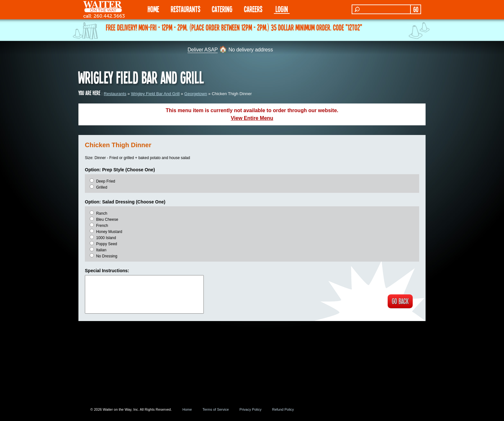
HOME (153, 9)
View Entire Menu (252, 118)
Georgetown (196, 94)
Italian (101, 250)
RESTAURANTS (185, 9)
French (102, 226)
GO (416, 9)
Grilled (102, 187)
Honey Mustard (109, 232)
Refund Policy (283, 409)
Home (187, 409)
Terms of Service (216, 409)
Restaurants (115, 94)
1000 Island (106, 238)
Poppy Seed (107, 244)
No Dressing (107, 256)
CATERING (222, 9)
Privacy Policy (250, 409)
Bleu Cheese (107, 219)
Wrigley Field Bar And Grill (155, 94)
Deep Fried (106, 181)
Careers (253, 9)
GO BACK (398, 302)
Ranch (102, 213)
